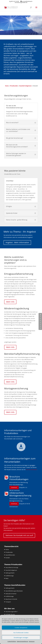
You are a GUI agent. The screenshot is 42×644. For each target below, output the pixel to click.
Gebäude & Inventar (11, 594)
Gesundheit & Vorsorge (12, 567)
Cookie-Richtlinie (12, 641)
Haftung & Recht (10, 573)
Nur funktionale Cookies (21, 633)
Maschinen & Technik (11, 599)
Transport (8, 602)
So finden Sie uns (10, 614)
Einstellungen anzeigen (21, 638)
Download (14, 487)
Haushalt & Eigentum (25, 86)
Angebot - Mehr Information (17, 242)
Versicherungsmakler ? (12, 612)
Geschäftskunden (10, 555)
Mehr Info (10, 302)
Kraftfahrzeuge (10, 576)
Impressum (32, 641)
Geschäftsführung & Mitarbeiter (14, 591)
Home (7, 86)
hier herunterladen (31, 470)
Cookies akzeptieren (21, 628)
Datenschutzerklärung (22, 641)
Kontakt (8, 558)
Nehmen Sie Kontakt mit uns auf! (19, 535)
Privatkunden (14, 86)
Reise (7, 578)
